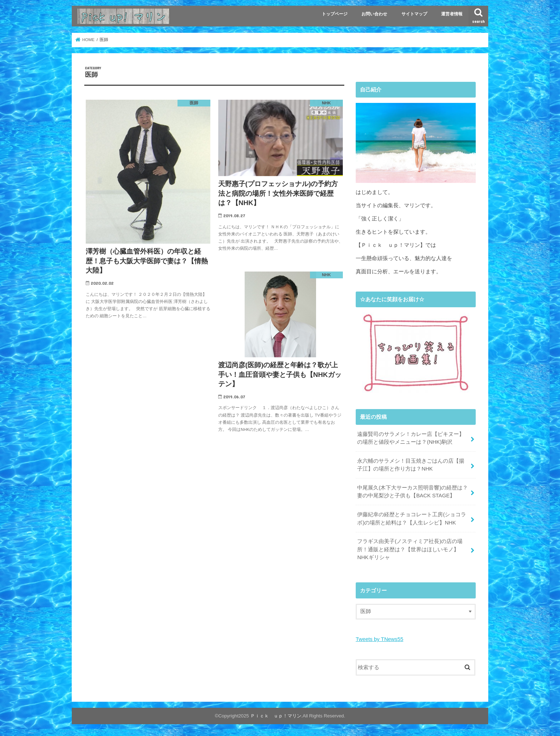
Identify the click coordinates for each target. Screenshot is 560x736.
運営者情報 (452, 14)
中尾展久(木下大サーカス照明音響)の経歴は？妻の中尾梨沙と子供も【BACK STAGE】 (412, 492)
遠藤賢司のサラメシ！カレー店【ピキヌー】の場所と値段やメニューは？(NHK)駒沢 (411, 438)
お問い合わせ (374, 14)
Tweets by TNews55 (379, 639)
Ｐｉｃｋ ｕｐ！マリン (276, 716)
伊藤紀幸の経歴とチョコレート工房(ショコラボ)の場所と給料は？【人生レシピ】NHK (412, 518)
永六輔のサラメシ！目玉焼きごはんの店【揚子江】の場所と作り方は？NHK (411, 465)
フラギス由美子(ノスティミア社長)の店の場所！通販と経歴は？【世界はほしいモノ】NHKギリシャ (410, 549)
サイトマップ (414, 14)
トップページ (335, 14)
